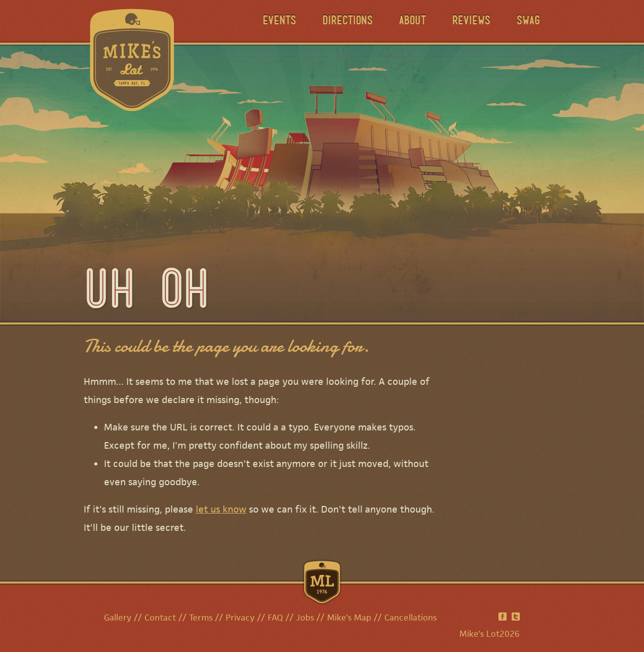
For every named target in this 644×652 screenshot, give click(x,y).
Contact (160, 618)
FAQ (275, 618)
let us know (221, 509)
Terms (201, 618)
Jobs (305, 618)
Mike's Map (349, 618)
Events (279, 22)
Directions (348, 22)
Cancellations (410, 618)
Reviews (471, 22)
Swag (528, 22)
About (413, 22)
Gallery (118, 618)
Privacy (240, 618)
